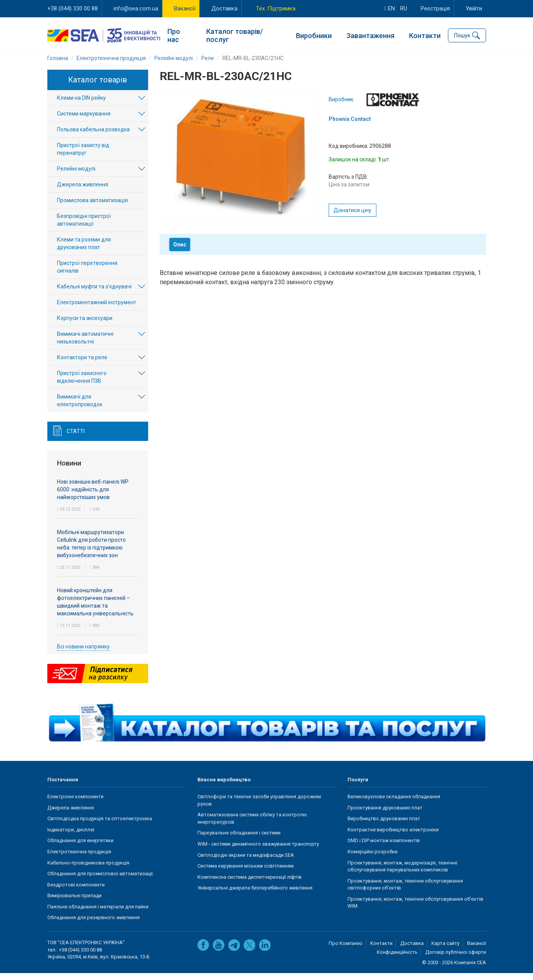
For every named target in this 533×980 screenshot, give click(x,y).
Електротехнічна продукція (79, 859)
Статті (76, 439)
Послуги (358, 787)
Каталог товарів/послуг (235, 35)
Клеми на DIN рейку (81, 105)
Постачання (63, 787)
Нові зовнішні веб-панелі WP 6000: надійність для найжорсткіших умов (93, 496)
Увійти (474, 8)
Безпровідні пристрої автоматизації (84, 227)
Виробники (314, 35)
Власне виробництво (224, 787)
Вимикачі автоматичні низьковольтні (85, 345)
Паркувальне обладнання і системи (239, 840)
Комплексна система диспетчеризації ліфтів (250, 884)
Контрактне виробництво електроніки (393, 837)
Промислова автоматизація (92, 208)
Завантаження (370, 35)
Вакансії (185, 8)
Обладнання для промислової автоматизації (100, 881)
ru (404, 8)
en (389, 8)
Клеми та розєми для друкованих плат (84, 251)
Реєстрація (435, 8)
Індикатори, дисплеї (71, 837)
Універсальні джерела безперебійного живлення (255, 895)
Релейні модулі (76, 176)
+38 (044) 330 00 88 (73, 8)
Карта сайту (445, 951)
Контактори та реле (82, 365)
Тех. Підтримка (276, 8)
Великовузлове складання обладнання (394, 804)
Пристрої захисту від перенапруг (83, 156)
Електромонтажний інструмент (97, 310)
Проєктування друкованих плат (385, 815)
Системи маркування (84, 121)
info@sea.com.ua (136, 8)
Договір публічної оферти (456, 959)
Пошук (462, 35)
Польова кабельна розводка (93, 137)
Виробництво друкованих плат (384, 826)
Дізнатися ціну (353, 218)
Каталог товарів (98, 87)
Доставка (224, 8)
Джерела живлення (83, 192)
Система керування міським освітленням (246, 873)
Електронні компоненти (75, 804)
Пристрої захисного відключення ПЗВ (82, 384)
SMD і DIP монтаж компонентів (384, 848)
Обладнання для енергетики (80, 848)
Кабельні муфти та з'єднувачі (94, 294)
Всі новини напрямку (83, 653)
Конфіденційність (397, 959)
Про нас (174, 35)
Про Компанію (346, 951)
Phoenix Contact (350, 126)
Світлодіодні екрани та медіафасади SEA (246, 862)
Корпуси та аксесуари (85, 325)
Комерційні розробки (373, 859)
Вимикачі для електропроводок (80, 408)
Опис (180, 252)
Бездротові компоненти (76, 892)
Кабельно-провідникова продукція (88, 870)
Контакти (425, 35)
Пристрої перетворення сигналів (87, 274)
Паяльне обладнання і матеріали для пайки (98, 914)
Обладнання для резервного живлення (94, 925)
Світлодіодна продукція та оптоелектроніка (100, 826)
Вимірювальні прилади (74, 903)
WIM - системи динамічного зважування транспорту (258, 851)
